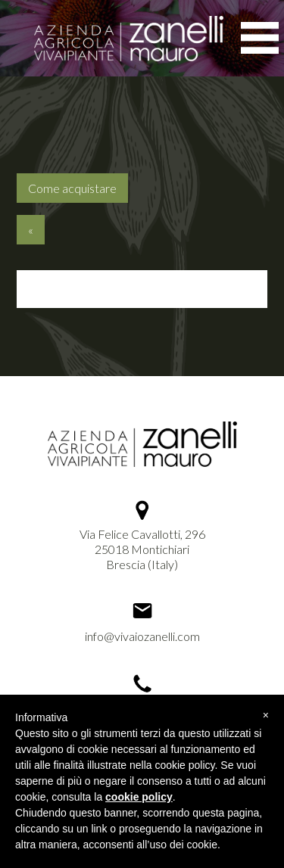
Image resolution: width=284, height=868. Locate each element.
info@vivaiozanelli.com (142, 636)
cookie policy (139, 797)
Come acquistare (72, 188)
